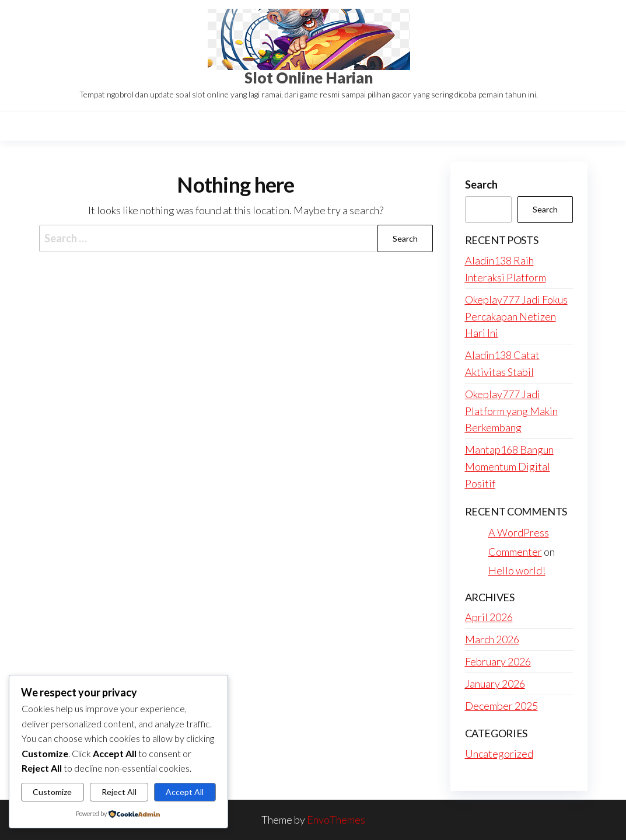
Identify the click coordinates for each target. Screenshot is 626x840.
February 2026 (498, 661)
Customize (52, 792)
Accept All (185, 792)
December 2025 (501, 706)
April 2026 (489, 617)
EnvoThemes (336, 820)
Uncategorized (499, 754)
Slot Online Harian (309, 78)
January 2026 (495, 684)
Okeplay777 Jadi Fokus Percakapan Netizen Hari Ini (516, 316)
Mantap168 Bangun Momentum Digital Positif (509, 466)
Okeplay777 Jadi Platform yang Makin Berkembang (511, 411)
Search (481, 184)
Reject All (119, 792)
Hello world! (517, 570)
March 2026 (492, 639)
